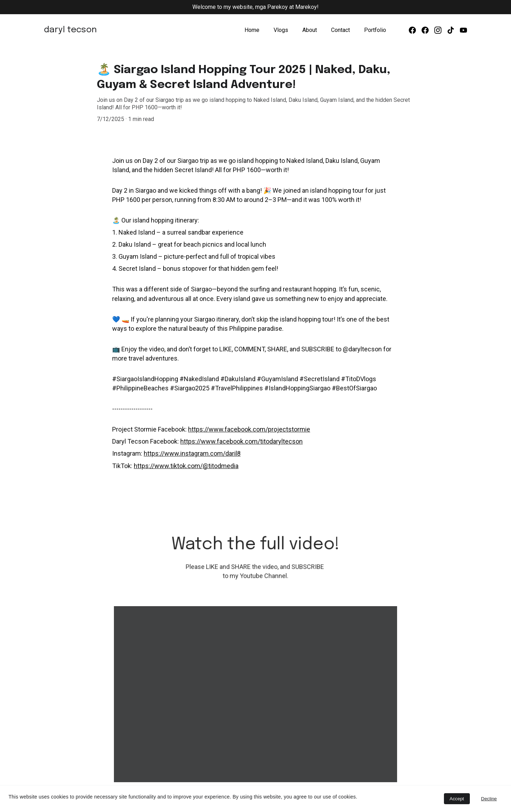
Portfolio (375, 30)
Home (252, 30)
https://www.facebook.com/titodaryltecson (242, 441)
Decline (489, 799)
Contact (340, 30)
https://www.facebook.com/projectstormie (249, 429)
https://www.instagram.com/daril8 (192, 453)
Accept (457, 799)
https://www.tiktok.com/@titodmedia (186, 465)
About (310, 30)
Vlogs (281, 30)
